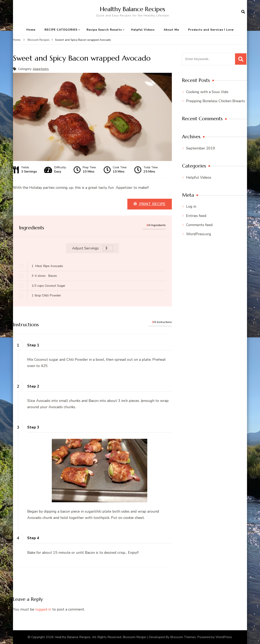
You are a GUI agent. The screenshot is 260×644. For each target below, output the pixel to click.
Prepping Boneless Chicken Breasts (216, 101)
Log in (191, 206)
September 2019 (201, 148)
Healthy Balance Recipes (133, 9)
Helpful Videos (143, 30)
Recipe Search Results (104, 30)
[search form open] (243, 12)
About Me (171, 30)
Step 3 (33, 427)
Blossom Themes (183, 637)
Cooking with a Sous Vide (207, 92)
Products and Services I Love (211, 30)
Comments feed (199, 225)
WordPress (224, 637)
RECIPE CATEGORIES (61, 30)
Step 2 (33, 386)
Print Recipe (152, 204)
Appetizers (41, 69)
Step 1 (33, 345)
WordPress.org (199, 234)
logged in (43, 609)
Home (31, 30)
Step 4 (33, 538)
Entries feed (196, 216)
